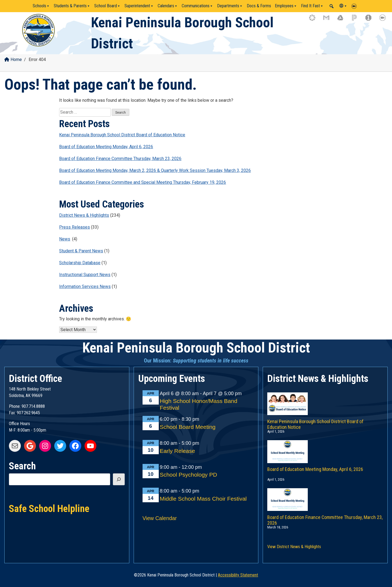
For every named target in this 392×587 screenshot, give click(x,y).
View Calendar (160, 518)
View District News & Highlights (294, 547)
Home (13, 60)
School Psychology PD (188, 475)
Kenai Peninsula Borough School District (196, 348)
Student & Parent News (81, 251)
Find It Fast (312, 6)
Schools (41, 6)
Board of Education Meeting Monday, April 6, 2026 (106, 147)
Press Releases (75, 227)
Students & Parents (72, 6)
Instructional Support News (85, 275)
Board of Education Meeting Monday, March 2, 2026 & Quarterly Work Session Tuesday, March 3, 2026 (155, 170)
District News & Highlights (84, 215)
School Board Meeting (188, 427)
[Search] (119, 479)
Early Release (178, 451)
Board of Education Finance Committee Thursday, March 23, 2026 (120, 159)
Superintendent (139, 6)
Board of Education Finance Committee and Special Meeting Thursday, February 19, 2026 (143, 182)
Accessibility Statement (238, 575)
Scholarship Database (80, 263)
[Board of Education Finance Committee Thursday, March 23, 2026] (325, 494)
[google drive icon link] (343, 20)
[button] (332, 6)
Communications (197, 6)
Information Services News (85, 286)
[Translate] (343, 6)
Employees (286, 6)
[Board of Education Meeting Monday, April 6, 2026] (325, 446)
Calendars (168, 6)
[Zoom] (355, 6)
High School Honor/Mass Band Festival (199, 404)
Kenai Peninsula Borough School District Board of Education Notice (122, 135)
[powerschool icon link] (357, 20)
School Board (107, 6)
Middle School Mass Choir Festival (203, 499)
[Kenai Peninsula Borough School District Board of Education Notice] (325, 398)
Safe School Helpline (49, 508)
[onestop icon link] (371, 20)
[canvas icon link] (315, 20)
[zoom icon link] (385, 20)
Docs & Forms (259, 6)
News (65, 239)
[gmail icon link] (329, 20)
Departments (230, 6)
